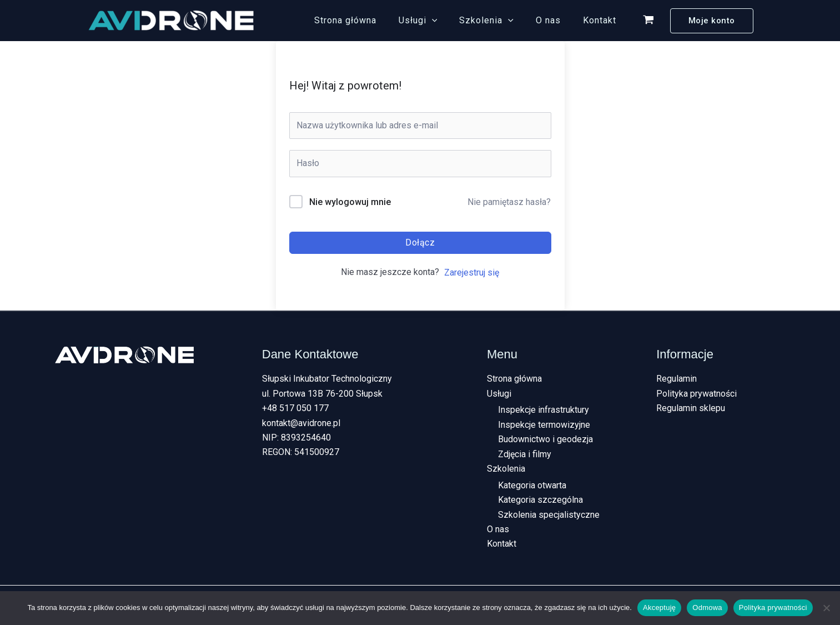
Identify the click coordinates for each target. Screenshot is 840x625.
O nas (555, 20)
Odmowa (707, 607)
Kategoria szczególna (540, 500)
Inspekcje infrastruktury (544, 410)
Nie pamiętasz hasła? (509, 202)
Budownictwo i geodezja (545, 440)
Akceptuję (659, 607)
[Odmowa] (826, 608)
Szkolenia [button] (497, 21)
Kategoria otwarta (532, 486)
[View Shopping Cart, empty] (649, 21)
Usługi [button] (434, 21)
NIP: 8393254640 (296, 437)
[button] (447, 21)
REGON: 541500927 (301, 452)
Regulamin (676, 379)
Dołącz (420, 242)
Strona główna (365, 20)
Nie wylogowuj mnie (350, 202)
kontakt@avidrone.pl (301, 423)
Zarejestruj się (472, 272)
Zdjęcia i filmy (525, 454)
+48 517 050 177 (295, 408)
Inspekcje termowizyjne (544, 425)
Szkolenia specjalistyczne (549, 515)
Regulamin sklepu (691, 408)
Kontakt (602, 20)
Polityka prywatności (696, 394)
